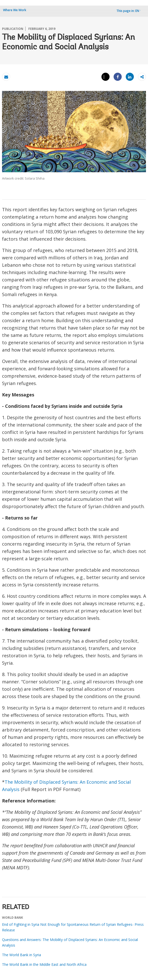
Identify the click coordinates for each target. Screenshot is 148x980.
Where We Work (15, 10)
